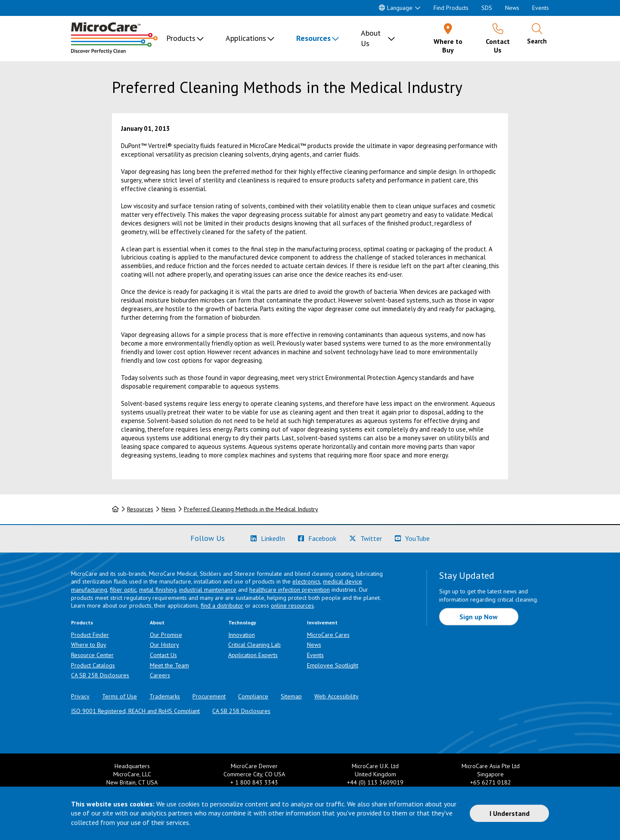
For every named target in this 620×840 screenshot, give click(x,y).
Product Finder (90, 635)
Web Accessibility (336, 696)
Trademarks (165, 696)
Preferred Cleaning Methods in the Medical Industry (251, 509)
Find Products (451, 8)
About (157, 622)
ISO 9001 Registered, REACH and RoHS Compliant (135, 711)
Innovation (242, 635)
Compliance (253, 696)
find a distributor (222, 605)
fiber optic (123, 590)
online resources (292, 605)
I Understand (510, 813)
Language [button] (396, 8)
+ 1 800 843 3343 (254, 782)
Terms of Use (119, 696)
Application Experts (253, 655)
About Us (371, 38)
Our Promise (166, 635)
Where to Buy (89, 645)
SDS (487, 8)
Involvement (322, 622)
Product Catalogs (93, 665)
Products (181, 38)
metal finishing (158, 590)
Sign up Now (479, 617)
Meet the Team (169, 665)
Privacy (80, 696)
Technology (242, 622)
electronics (306, 581)
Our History (164, 645)
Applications (246, 38)
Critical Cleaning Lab (254, 645)
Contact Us (163, 655)
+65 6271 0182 (491, 782)
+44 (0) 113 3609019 (375, 782)
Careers (160, 675)
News (512, 8)
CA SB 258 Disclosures (100, 675)
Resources (313, 38)
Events (541, 8)
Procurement (209, 696)
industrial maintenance (208, 590)
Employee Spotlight (333, 665)
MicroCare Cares (328, 635)
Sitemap (291, 696)
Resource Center (92, 655)
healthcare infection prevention (290, 590)
